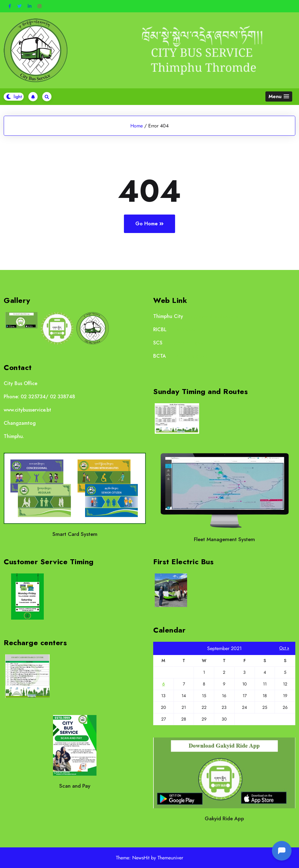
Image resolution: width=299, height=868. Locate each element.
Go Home (149, 224)
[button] (279, 96)
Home (137, 126)
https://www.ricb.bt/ (190, 330)
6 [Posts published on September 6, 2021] (164, 684)
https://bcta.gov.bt (189, 356)
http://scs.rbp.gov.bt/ (188, 343)
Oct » (284, 648)
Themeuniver (170, 858)
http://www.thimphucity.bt (211, 316)
